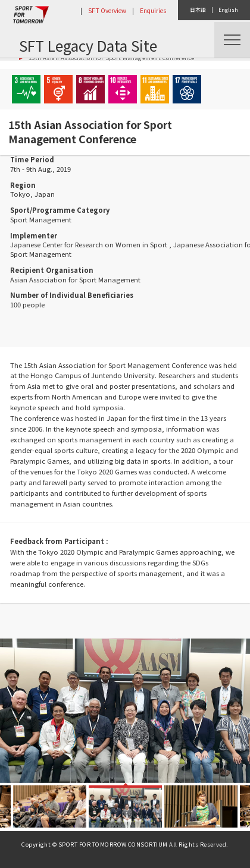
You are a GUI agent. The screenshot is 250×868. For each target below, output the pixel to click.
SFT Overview (107, 10)
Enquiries (153, 10)
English (228, 10)
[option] (125, 711)
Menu (232, 40)
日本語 (198, 10)
